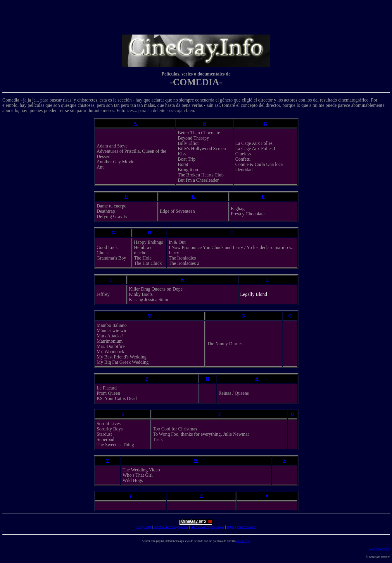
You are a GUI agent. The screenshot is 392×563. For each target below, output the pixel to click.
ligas (230, 527)
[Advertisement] (197, 16)
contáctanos (246, 527)
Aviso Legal (243, 541)
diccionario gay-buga (208, 527)
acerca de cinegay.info (171, 527)
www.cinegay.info (379, 549)
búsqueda (144, 527)
